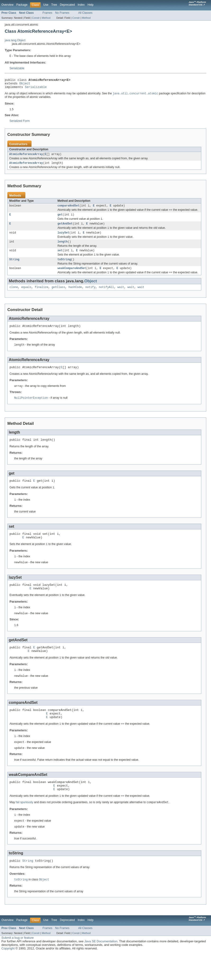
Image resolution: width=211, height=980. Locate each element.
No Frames (62, 13)
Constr (36, 18)
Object (25, 85)
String (14, 267)
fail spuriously (24, 828)
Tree (54, 5)
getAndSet (65, 229)
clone (14, 296)
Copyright (8, 975)
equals (26, 296)
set (60, 258)
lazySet (64, 239)
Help (90, 5)
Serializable (17, 69)
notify (90, 296)
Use (46, 5)
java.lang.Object (15, 40)
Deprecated (67, 5)
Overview (7, 5)
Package (22, 5)
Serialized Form (20, 124)
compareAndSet (69, 210)
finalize (42, 296)
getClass (58, 296)
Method (46, 18)
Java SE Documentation (101, 968)
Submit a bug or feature (18, 965)
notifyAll (106, 296)
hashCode (75, 296)
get (60, 219)
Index (81, 5)
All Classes (85, 13)
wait (121, 296)
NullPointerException (31, 409)
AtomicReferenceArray (26, 157)
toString (64, 267)
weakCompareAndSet (72, 277)
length (63, 248)
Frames (47, 13)
